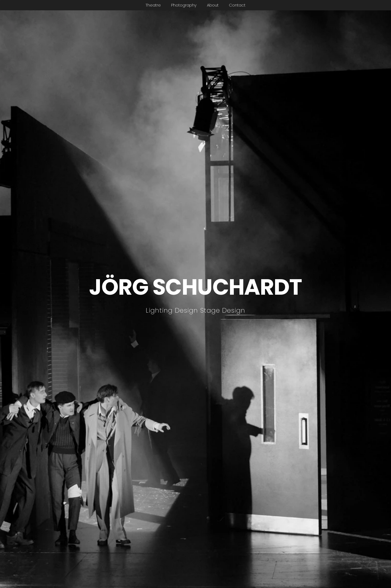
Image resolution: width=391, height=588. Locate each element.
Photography (184, 5)
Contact (237, 5)
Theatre (153, 5)
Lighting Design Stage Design (195, 310)
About (213, 5)
